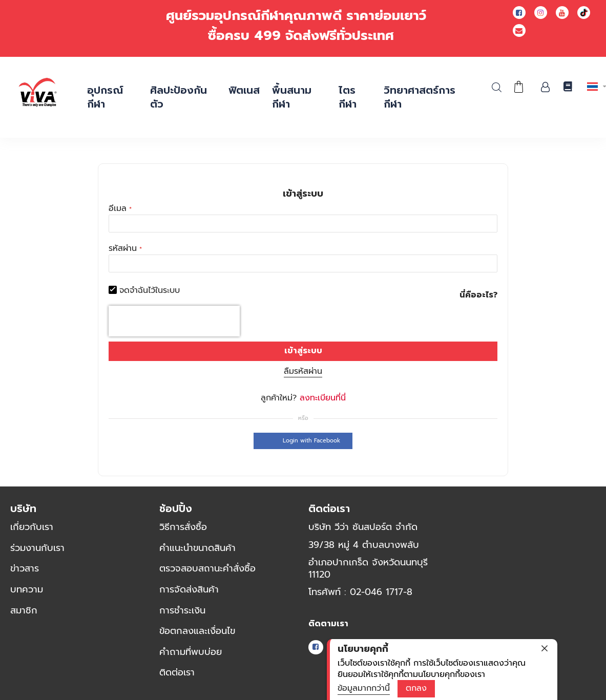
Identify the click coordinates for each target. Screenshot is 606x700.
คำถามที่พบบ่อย (191, 652)
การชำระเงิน (182, 610)
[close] (545, 648)
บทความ (27, 589)
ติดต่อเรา (177, 672)
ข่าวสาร (25, 568)
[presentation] (174, 321)
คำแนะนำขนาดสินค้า (197, 548)
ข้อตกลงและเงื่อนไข (197, 631)
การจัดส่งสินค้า (189, 589)
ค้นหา (497, 87)
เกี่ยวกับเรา (32, 527)
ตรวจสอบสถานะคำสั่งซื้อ (207, 568)
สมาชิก (24, 610)
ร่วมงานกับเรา (37, 548)
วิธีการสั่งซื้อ (183, 527)
